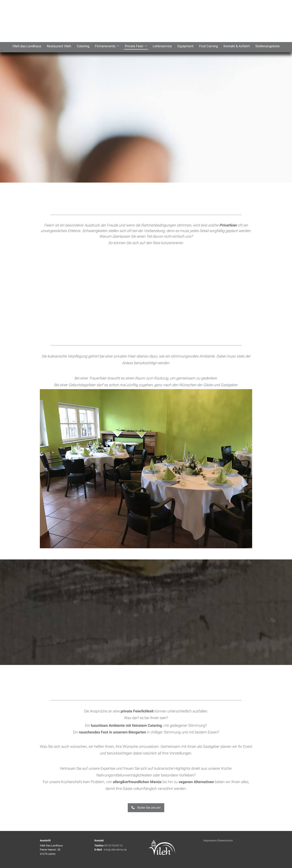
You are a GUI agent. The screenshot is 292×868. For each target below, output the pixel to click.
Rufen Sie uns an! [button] (146, 808)
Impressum (210, 840)
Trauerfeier (98, 378)
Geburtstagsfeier (82, 385)
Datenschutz (225, 840)
